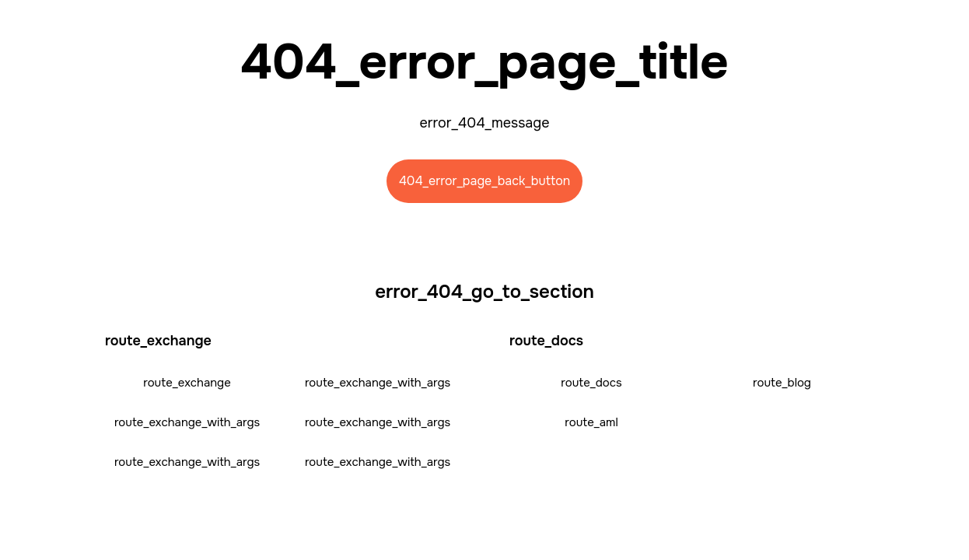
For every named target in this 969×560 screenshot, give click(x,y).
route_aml (591, 422)
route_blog (782, 383)
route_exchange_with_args (378, 383)
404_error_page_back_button (485, 181)
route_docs (591, 383)
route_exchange (187, 383)
